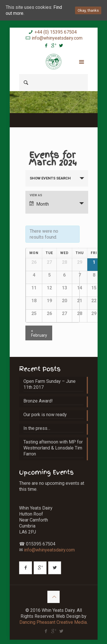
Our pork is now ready (45, 415)
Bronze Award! (38, 401)
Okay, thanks (88, 10)
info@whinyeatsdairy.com (57, 38)
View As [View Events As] (36, 195)
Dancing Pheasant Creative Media (53, 622)
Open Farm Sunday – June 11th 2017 (50, 384)
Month (39, 204)
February (39, 333)
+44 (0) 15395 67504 (56, 32)
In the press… (37, 428)
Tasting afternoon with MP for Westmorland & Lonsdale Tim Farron (53, 448)
